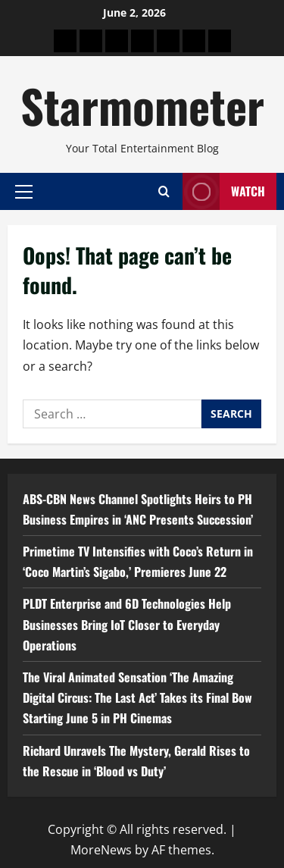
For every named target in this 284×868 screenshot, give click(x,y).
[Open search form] (164, 191)
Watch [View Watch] (224, 191)
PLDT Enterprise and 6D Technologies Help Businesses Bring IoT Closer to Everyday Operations (127, 624)
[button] (24, 191)
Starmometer (142, 105)
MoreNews (101, 850)
